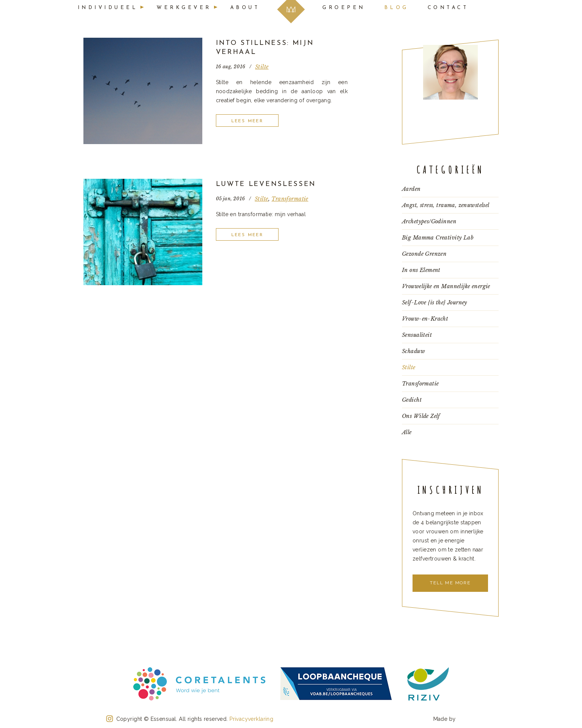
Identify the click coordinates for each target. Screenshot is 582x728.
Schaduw (413, 351)
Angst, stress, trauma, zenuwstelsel (446, 205)
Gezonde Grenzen (424, 254)
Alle (407, 432)
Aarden (411, 189)
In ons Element (421, 270)
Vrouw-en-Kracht (425, 319)
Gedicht (412, 400)
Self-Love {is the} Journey (435, 303)
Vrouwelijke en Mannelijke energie (446, 286)
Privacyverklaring (251, 719)
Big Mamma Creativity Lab (438, 238)
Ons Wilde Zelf (421, 416)
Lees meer (247, 121)
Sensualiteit (417, 335)
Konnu (467, 718)
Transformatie (290, 199)
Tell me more (450, 583)
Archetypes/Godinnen (429, 221)
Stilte (262, 67)
